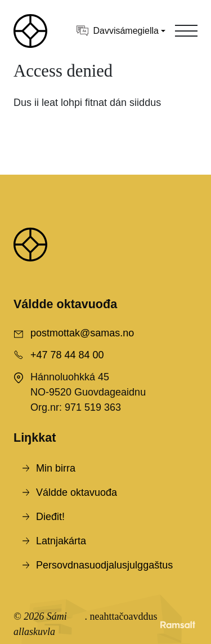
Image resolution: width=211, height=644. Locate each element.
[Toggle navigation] (186, 31)
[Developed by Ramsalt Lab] (178, 624)
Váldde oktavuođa (77, 492)
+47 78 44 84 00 (67, 355)
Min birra (56, 468)
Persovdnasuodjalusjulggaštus (104, 565)
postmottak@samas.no (82, 333)
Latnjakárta (61, 541)
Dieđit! (50, 517)
